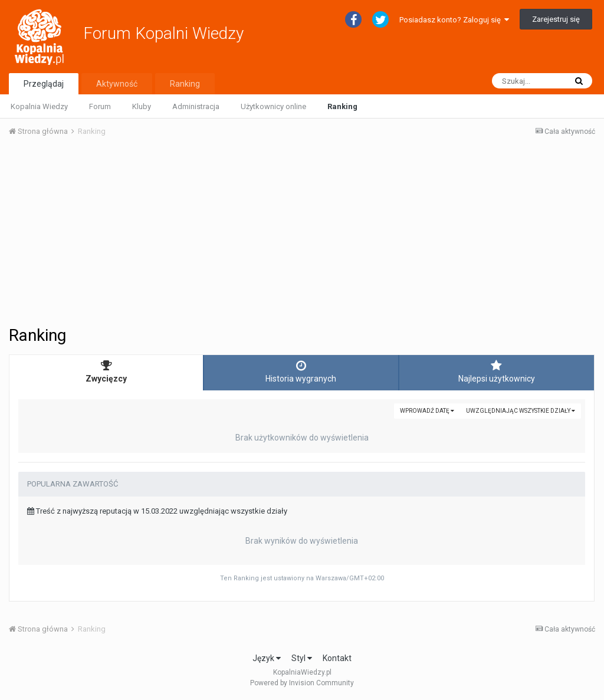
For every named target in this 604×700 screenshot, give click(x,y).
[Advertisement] (302, 235)
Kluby (142, 106)
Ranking (342, 106)
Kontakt (337, 658)
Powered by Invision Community (302, 683)
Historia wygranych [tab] (301, 372)
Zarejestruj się (556, 19)
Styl (302, 658)
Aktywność (117, 84)
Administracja (196, 106)
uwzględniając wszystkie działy (521, 411)
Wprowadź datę (427, 411)
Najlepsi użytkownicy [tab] (497, 372)
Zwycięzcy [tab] (106, 372)
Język (267, 658)
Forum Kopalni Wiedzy (163, 33)
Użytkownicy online (273, 106)
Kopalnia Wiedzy (39, 106)
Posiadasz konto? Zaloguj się (454, 20)
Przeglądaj (44, 84)
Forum (100, 106)
